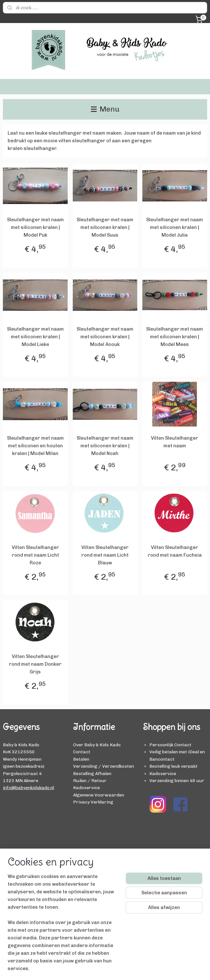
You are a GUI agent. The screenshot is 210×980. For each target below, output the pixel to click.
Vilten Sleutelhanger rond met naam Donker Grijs (35, 664)
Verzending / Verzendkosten (104, 766)
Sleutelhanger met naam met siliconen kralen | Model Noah (105, 446)
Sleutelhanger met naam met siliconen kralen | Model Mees (175, 337)
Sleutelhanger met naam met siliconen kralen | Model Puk (35, 227)
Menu (105, 109)
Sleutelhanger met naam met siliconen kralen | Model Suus (105, 227)
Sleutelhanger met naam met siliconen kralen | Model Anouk (105, 337)
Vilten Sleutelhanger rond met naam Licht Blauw (105, 555)
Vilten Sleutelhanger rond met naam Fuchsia (175, 551)
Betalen (81, 759)
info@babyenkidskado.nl (28, 788)
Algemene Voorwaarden (99, 795)
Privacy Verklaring (93, 802)
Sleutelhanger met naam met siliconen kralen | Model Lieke (35, 337)
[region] (63, 926)
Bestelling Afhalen (92, 773)
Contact (82, 752)
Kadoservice (86, 788)
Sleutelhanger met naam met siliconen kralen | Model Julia (175, 227)
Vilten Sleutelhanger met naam (175, 442)
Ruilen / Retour (90, 780)
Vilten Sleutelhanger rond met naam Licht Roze (35, 555)
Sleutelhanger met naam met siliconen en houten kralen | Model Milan (35, 446)
